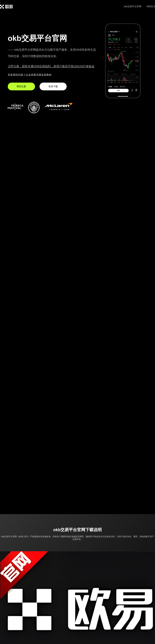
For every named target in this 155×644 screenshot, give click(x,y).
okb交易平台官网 (132, 6)
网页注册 (21, 86)
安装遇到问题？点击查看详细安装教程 (30, 75)
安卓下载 (53, 86)
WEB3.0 (151, 6)
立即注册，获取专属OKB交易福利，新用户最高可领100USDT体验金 (51, 66)
